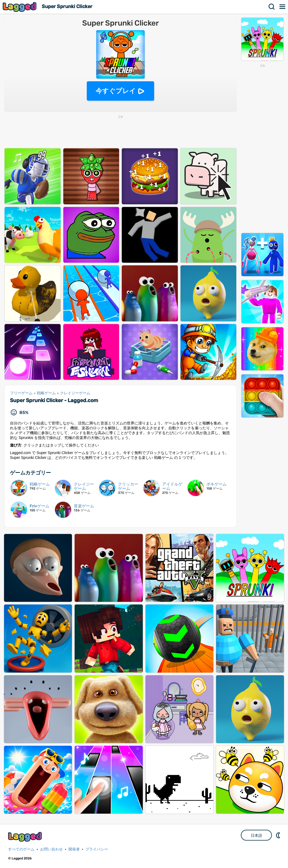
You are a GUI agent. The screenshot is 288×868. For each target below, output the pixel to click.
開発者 (74, 849)
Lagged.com (26, 837)
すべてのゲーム (21, 849)
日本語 (256, 835)
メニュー (283, 7)
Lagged (20, 7)
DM (279, 835)
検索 (272, 7)
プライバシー (97, 849)
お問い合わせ (51, 849)
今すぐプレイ (116, 91)
